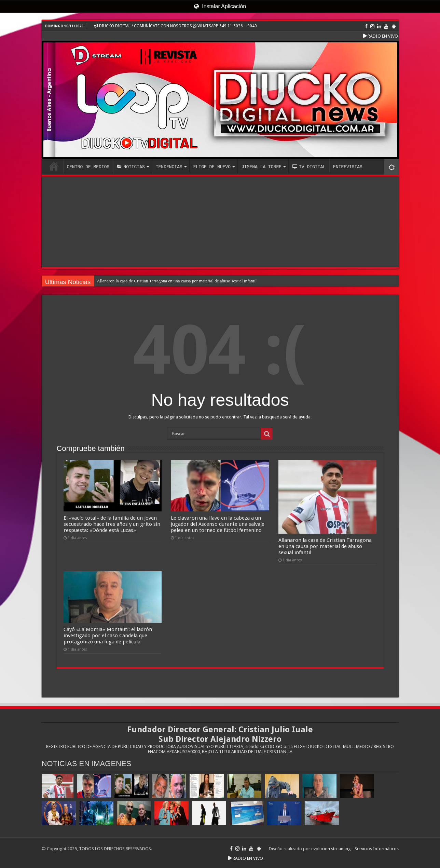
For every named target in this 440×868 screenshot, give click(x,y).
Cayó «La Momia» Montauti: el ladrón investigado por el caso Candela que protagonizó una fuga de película (108, 636)
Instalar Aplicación (220, 6)
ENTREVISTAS (348, 167)
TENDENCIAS (169, 167)
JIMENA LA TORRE (262, 167)
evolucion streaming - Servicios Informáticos (355, 849)
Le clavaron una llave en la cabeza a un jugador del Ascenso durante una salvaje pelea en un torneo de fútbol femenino (218, 524)
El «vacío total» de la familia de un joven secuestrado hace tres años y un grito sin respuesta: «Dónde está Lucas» (112, 524)
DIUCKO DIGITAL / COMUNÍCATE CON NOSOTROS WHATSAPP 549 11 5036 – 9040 (175, 26)
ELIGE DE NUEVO (212, 167)
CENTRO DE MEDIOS (88, 167)
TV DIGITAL (309, 167)
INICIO (54, 166)
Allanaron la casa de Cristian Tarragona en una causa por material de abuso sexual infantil (177, 281)
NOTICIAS (131, 167)
